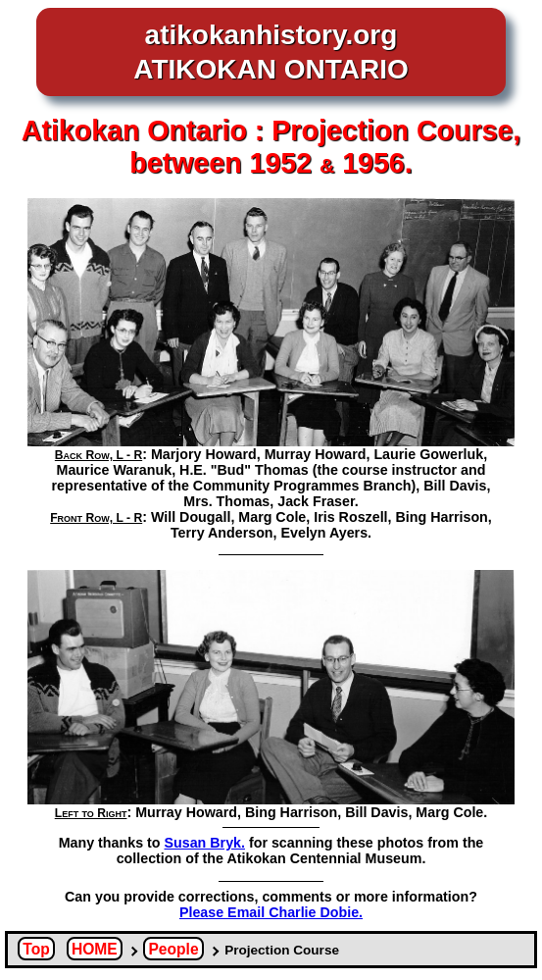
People (173, 949)
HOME (95, 949)
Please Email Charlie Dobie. (271, 912)
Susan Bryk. (205, 843)
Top (36, 949)
